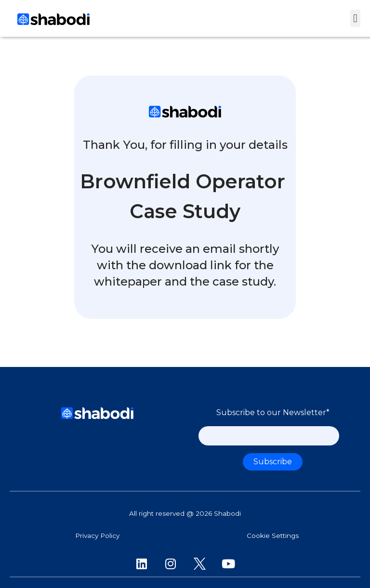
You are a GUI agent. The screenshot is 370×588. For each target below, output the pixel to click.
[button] (355, 18)
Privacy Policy (97, 536)
